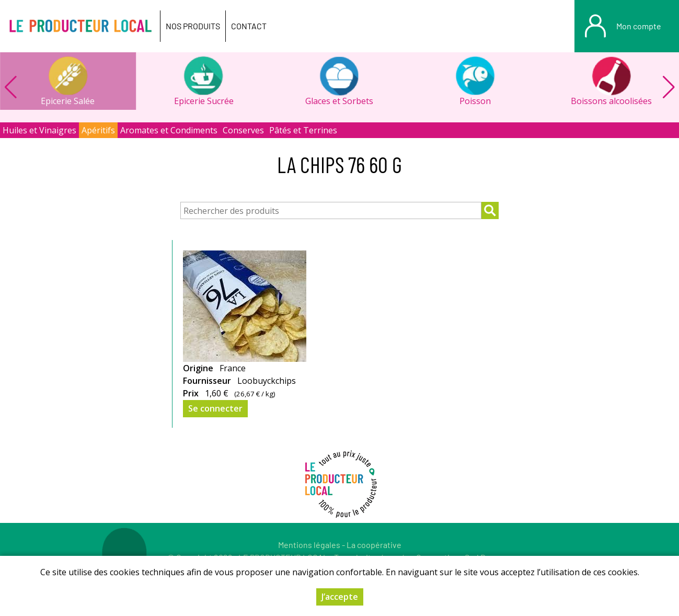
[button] (669, 87)
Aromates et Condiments (169, 130)
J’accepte (340, 597)
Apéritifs (98, 130)
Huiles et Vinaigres (39, 130)
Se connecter (215, 408)
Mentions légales (309, 545)
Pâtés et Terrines (303, 130)
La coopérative (374, 545)
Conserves (243, 130)
